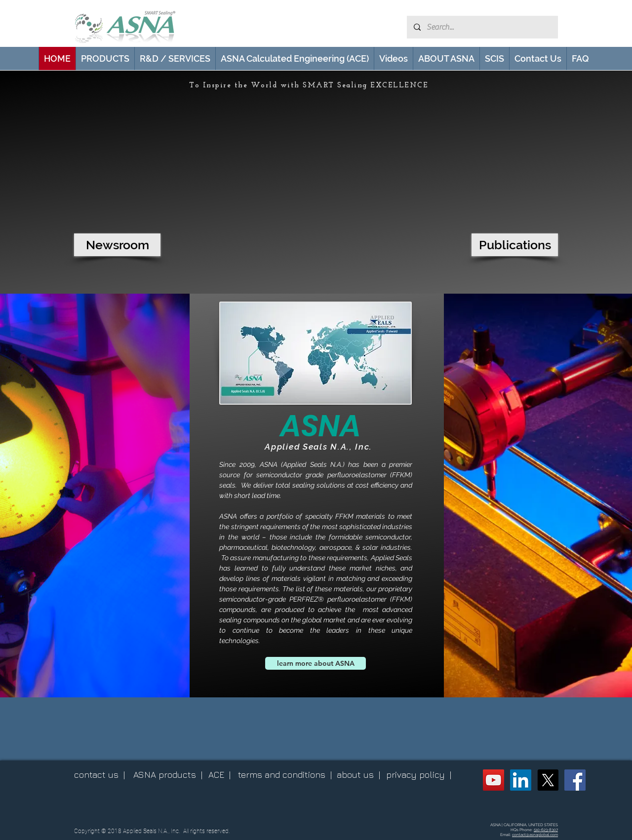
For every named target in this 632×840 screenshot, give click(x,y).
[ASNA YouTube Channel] (494, 780)
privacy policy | (419, 775)
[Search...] (482, 27)
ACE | (219, 775)
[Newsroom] (117, 245)
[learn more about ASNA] (316, 663)
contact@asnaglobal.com (535, 835)
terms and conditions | (285, 775)
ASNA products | (168, 775)
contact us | (99, 775)
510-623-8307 (546, 830)
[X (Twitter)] (548, 780)
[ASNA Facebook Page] (575, 780)
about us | (358, 775)
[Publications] (515, 245)
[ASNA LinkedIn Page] (521, 780)
